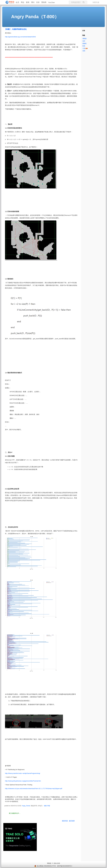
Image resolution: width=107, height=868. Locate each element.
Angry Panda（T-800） (35, 17)
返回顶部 (72, 821)
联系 (84, 46)
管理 (84, 51)
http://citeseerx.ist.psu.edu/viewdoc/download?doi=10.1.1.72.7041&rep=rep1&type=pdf (34, 789)
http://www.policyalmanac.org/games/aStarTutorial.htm (23, 781)
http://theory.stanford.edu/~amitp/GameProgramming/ (23, 773)
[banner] (9, 2)
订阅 (84, 48)
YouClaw (51, 2)
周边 (23, 2)
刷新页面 (65, 821)
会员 (17, 2)
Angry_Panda (26, 806)
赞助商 (44, 2)
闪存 (38, 2)
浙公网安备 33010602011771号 (45, 866)
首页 (84, 41)
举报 (49, 806)
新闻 (28, 2)
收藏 (45, 806)
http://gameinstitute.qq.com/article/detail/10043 (20, 37)
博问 (33, 2)
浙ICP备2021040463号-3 (65, 866)
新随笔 (84, 44)
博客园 (84, 39)
